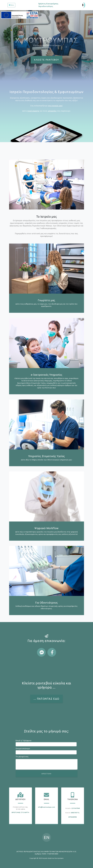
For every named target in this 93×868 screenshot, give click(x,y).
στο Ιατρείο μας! (55, 106)
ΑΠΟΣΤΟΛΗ (46, 774)
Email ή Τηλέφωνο (24, 741)
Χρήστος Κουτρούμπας (48, 6)
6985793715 (75, 813)
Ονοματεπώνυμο (23, 749)
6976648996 (73, 817)
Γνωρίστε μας (46, 300)
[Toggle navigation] (11, 5)
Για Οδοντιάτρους (46, 603)
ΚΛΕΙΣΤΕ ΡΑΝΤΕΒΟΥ (46, 60)
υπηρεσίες (52, 111)
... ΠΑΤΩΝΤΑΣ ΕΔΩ (46, 699)
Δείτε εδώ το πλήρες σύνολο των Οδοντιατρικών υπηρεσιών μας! (46, 460)
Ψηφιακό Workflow (46, 528)
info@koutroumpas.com (47, 807)
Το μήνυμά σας (22, 757)
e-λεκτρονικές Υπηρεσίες (47, 375)
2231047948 (76, 808)
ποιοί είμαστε (33, 111)
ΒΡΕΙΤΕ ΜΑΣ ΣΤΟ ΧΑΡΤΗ (20, 812)
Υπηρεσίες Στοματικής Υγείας (46, 456)
